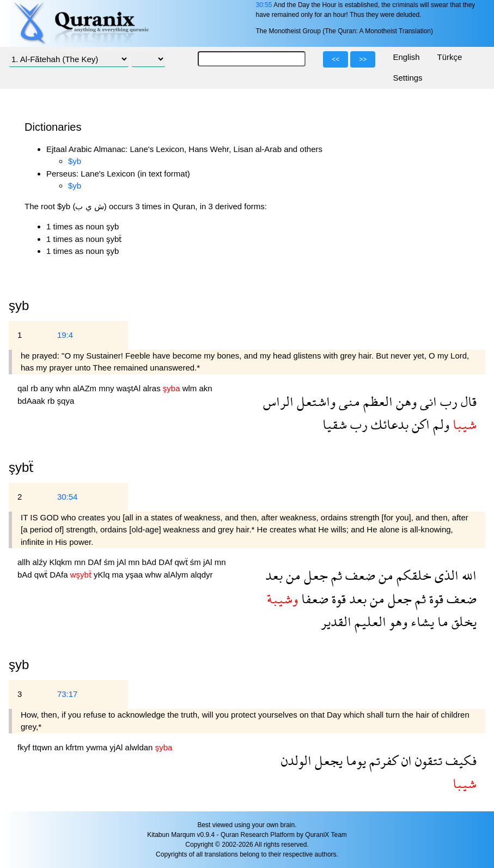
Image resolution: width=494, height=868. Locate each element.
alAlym (177, 575)
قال (467, 401)
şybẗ (21, 467)
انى (427, 401)
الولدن (296, 760)
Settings (407, 78)
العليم (369, 621)
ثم (335, 575)
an (60, 747)
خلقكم (412, 575)
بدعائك (388, 424)
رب (447, 401)
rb (35, 388)
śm (110, 562)
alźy (41, 562)
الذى (445, 575)
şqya (66, 401)
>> (363, 59)
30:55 (264, 5)
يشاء (421, 621)
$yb (75, 161)
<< (336, 59)
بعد (274, 575)
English (406, 57)
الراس (278, 401)
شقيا (335, 424)
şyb (19, 664)
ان (405, 760)
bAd (150, 562)
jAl (123, 562)
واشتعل (315, 401)
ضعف (359, 575)
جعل (314, 575)
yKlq (103, 575)
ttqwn (44, 747)
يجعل (327, 760)
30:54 (68, 497)
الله (468, 575)
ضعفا (313, 599)
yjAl (117, 747)
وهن (405, 401)
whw (154, 575)
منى (348, 401)
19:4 (65, 335)
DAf (96, 562)
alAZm (86, 388)
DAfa (60, 575)
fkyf (25, 747)
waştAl (130, 388)
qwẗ (182, 562)
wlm (191, 388)
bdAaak (32, 401)
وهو (397, 621)
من (384, 575)
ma (118, 575)
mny (108, 388)
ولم (440, 424)
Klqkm (62, 562)
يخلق (462, 621)
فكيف (459, 760)
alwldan (140, 747)
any (48, 388)
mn (81, 562)
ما (441, 621)
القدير (336, 621)
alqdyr (202, 575)
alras (153, 388)
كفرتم (382, 760)
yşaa (135, 575)
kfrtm (76, 747)
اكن (419, 424)
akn (206, 388)
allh (25, 562)
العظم (376, 401)
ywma (98, 747)
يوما (354, 760)
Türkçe (450, 57)
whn (64, 388)
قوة (435, 599)
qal (24, 388)
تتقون (427, 760)
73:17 (68, 694)
